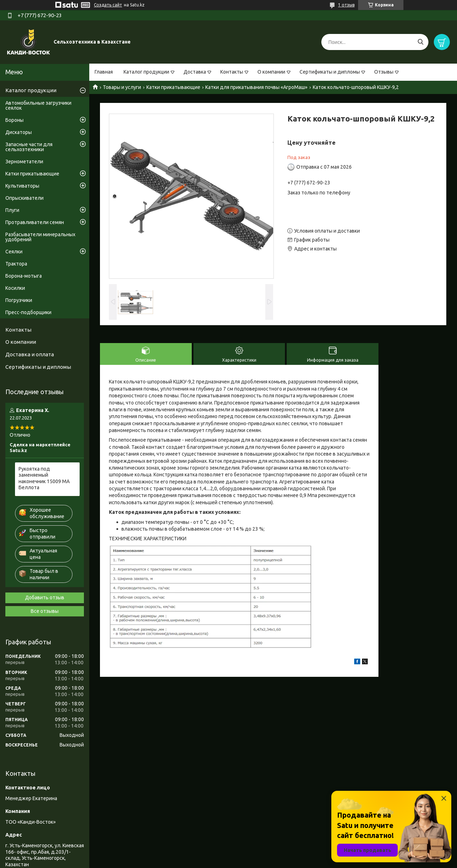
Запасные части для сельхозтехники (29, 147)
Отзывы (384, 72)
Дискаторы (19, 132)
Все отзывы (45, 611)
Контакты (232, 72)
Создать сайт (108, 5)
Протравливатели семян (35, 222)
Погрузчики (19, 300)
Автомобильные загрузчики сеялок (38, 105)
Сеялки (14, 252)
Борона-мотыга (24, 276)
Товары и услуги (122, 87)
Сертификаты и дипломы (330, 72)
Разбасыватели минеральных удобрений (40, 237)
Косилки (15, 288)
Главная (104, 72)
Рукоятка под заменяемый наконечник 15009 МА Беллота (44, 478)
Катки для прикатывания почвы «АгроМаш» (256, 87)
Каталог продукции (146, 72)
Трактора (16, 264)
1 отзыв (346, 5)
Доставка (195, 72)
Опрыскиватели (24, 198)
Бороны (14, 120)
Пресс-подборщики (28, 312)
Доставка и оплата (30, 354)
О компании (271, 72)
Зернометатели (24, 162)
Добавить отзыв (45, 597)
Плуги (12, 210)
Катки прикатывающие (173, 87)
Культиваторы (22, 186)
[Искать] (420, 42)
